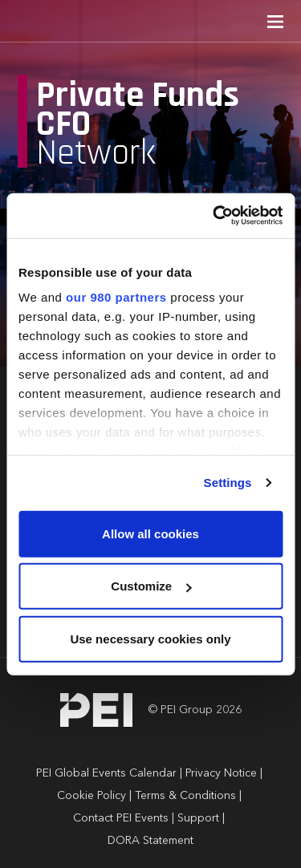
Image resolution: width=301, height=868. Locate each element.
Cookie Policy (92, 796)
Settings (228, 483)
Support (198, 818)
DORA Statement (150, 841)
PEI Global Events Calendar (106, 773)
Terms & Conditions (185, 796)
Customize (151, 586)
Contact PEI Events (121, 818)
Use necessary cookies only (150, 638)
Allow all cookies (150, 533)
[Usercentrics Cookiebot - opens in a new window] (214, 216)
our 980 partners (116, 297)
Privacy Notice (221, 773)
